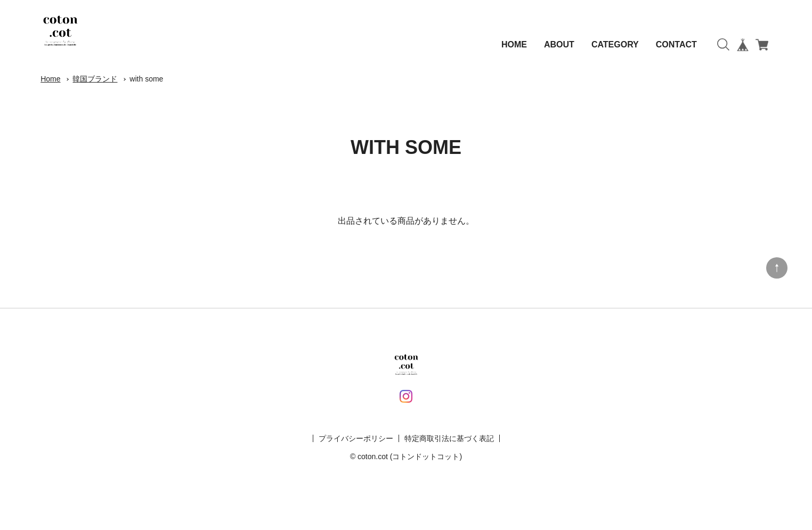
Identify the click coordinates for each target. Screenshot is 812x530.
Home (50, 79)
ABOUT (559, 44)
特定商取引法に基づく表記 (449, 438)
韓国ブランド (95, 79)
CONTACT (676, 44)
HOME (514, 44)
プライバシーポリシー (356, 438)
